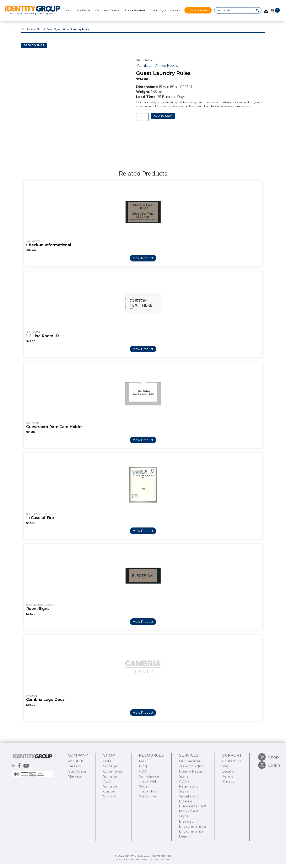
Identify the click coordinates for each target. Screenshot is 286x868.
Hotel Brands (83, 10)
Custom (110, 816)
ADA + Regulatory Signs (189, 811)
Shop (68, 10)
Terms (228, 801)
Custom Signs (158, 10)
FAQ (143, 786)
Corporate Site (198, 10)
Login (269, 792)
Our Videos (77, 796)
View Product (143, 262)
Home (29, 34)
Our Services (190, 786)
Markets (75, 801)
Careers (74, 791)
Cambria (144, 70)
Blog (143, 791)
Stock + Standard (135, 10)
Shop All (110, 821)
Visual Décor (190, 821)
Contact (175, 10)
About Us (76, 786)
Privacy (228, 806)
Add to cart (163, 120)
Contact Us (231, 786)
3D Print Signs (191, 791)
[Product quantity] (142, 121)
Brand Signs (53, 34)
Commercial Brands (107, 10)
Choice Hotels (166, 70)
